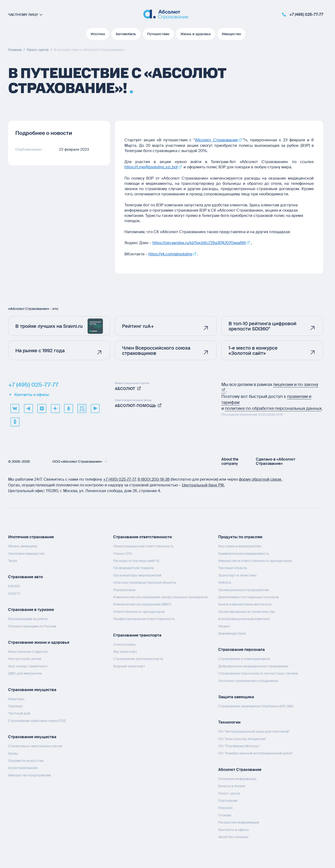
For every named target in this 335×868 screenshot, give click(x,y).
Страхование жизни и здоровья (39, 642)
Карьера (225, 807)
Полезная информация (237, 778)
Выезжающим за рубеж (28, 618)
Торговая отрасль (233, 567)
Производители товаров (133, 567)
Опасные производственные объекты (145, 582)
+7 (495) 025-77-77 (33, 384)
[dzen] (55, 408)
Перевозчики (124, 589)
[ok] (15, 421)
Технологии (229, 722)
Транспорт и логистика (237, 575)
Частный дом (19, 713)
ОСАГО (14, 593)
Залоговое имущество (26, 553)
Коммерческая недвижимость (244, 553)
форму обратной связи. (260, 479)
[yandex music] (68, 408)
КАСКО (14, 586)
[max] (42, 408)
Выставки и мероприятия (240, 545)
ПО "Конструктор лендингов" (242, 738)
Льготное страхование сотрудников (248, 680)
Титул (13, 560)
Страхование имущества (32, 689)
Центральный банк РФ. (203, 484)
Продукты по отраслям (240, 536)
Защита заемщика (236, 696)
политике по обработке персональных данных (273, 408)
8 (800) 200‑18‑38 (154, 479)
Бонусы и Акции (232, 785)
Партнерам (228, 800)
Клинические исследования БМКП (142, 604)
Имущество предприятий (29, 775)
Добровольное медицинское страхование (253, 665)
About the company (230, 461)
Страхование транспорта (137, 635)
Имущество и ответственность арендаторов (255, 560)
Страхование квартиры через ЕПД (37, 720)
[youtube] (95, 408)
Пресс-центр (229, 793)
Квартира (16, 698)
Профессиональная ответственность (144, 618)
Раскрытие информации (239, 822)
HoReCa (225, 582)
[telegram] (28, 408)
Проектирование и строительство (247, 611)
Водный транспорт (129, 665)
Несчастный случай (25, 658)
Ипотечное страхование (31, 536)
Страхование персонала (241, 649)
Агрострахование (23, 767)
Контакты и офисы (29, 394)
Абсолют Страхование (240, 769)
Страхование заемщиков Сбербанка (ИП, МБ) (256, 705)
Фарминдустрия (232, 633)
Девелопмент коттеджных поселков (248, 596)
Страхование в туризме (31, 609)
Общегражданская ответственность (143, 545)
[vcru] (82, 408)
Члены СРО (123, 553)
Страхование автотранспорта (138, 658)
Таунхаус (16, 705)
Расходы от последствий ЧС (137, 560)
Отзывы (225, 814)
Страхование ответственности (142, 536)
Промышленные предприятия (244, 589)
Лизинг (224, 626)
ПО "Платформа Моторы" (239, 745)
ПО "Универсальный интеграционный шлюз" (256, 753)
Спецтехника (124, 644)
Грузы (13, 753)
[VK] (15, 408)
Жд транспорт (125, 651)
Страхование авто (25, 576)
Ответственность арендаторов (139, 611)
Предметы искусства (26, 760)
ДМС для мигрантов (25, 673)
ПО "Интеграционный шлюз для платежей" (254, 731)
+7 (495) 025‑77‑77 (119, 479)
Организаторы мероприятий (137, 575)
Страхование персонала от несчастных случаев (258, 673)
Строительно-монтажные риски (35, 745)
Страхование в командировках (244, 658)
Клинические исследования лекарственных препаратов (160, 596)
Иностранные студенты (28, 651)
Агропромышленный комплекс (244, 618)
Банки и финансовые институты (245, 604)
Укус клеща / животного (28, 665)
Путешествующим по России (32, 626)
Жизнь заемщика (23, 545)
